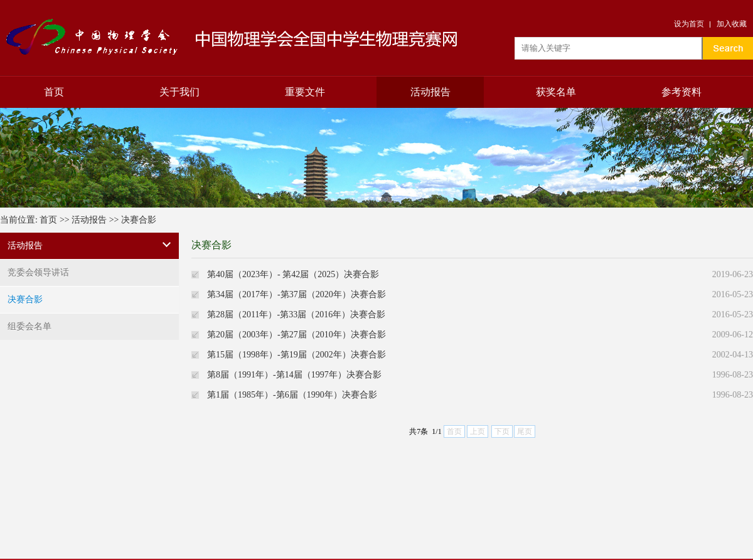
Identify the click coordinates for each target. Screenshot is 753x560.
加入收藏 (732, 24)
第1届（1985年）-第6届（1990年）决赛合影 (292, 395)
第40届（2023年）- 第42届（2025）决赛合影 (293, 274)
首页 (54, 92)
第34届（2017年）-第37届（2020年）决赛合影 (296, 294)
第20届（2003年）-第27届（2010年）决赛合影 (296, 335)
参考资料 (681, 92)
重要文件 (305, 92)
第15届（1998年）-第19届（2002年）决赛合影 (296, 355)
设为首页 (689, 24)
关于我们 (179, 92)
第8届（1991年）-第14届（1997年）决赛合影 (294, 375)
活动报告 (430, 92)
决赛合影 (139, 220)
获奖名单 (556, 92)
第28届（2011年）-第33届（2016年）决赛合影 (296, 314)
